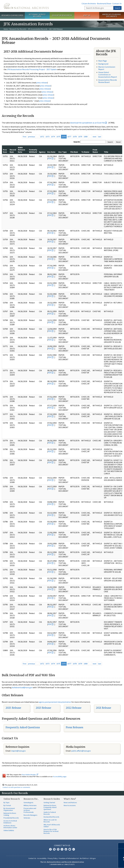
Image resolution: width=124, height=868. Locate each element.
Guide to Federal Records (50, 813)
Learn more (102, 864)
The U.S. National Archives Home (26, 6)
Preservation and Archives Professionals (30, 810)
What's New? (70, 799)
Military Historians (30, 805)
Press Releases (74, 727)
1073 (47, 137)
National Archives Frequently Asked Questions (50, 807)
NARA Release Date (21, 150)
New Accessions (70, 805)
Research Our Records (12, 15)
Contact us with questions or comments (16, 787)
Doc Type (63, 152)
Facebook (50, 849)
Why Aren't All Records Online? (52, 826)
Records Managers (30, 815)
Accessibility (42, 858)
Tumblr (62, 849)
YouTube (66, 849)
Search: (77, 142)
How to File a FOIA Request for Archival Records (51, 831)
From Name (95, 151)
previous (31, 137)
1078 (75, 137)
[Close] (121, 846)
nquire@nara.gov (19, 751)
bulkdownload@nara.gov (22, 687)
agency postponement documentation (55, 702)
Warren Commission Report (107, 68)
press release (42, 83)
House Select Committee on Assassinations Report (108, 75)
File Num (74, 152)
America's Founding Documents (112, 15)
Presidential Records (11, 818)
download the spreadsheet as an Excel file (87, 123)
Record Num (13, 151)
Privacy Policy (53, 858)
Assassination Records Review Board (108, 81)
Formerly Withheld (33, 151)
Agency (42, 152)
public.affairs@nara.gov (81, 751)
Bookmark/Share (104, 4)
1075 (58, 137)
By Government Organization (9, 809)
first (25, 137)
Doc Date (51, 152)
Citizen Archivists (89, 4)
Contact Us (117, 4)
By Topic (7, 802)
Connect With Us (62, 845)
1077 (69, 137)
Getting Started (49, 802)
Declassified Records (51, 817)
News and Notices (70, 802)
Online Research (12, 799)
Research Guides (52, 799)
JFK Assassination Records (38, 29)
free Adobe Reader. (30, 775)
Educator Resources (62, 15)
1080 (86, 137)
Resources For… (31, 799)
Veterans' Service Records (37, 15)
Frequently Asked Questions (23, 727)
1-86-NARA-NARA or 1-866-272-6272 (62, 864)
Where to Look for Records (50, 821)
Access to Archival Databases (10, 822)
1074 (53, 137)
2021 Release (103, 708)
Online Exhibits (9, 830)
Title (106, 152)
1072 (42, 137)
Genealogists (28, 802)
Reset (118, 142)
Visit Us (87, 15)
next (95, 137)
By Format (7, 805)
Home (6, 29)
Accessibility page (60, 777)
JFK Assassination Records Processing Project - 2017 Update (32, 69)
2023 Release (43, 708)
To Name (85, 152)
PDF (50, 158)
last (100, 137)
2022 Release (74, 708)
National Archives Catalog (10, 814)
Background (103, 64)
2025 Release (13, 708)
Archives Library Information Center (10, 827)
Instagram (58, 849)
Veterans (27, 818)
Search (117, 8)
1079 (80, 137)
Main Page (103, 61)
